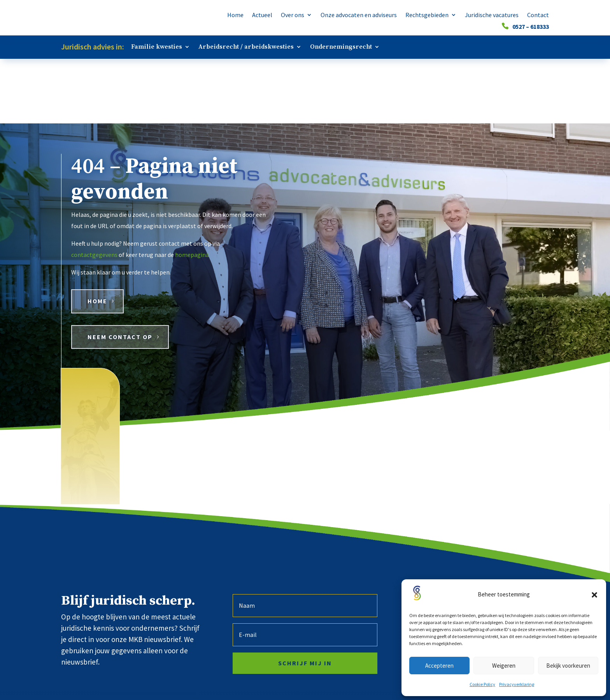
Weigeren (504, 666)
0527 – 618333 (531, 27)
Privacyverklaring (517, 684)
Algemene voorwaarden (336, 682)
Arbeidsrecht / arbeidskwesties (246, 47)
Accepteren (439, 666)
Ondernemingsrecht (341, 47)
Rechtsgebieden (427, 15)
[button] (594, 595)
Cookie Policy (482, 684)
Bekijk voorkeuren (568, 666)
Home (235, 15)
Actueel (262, 15)
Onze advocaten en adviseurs (359, 15)
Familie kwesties (157, 47)
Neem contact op (120, 272)
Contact (538, 15)
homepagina (192, 190)
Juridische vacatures (492, 15)
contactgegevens (94, 190)
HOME (97, 236)
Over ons (293, 15)
